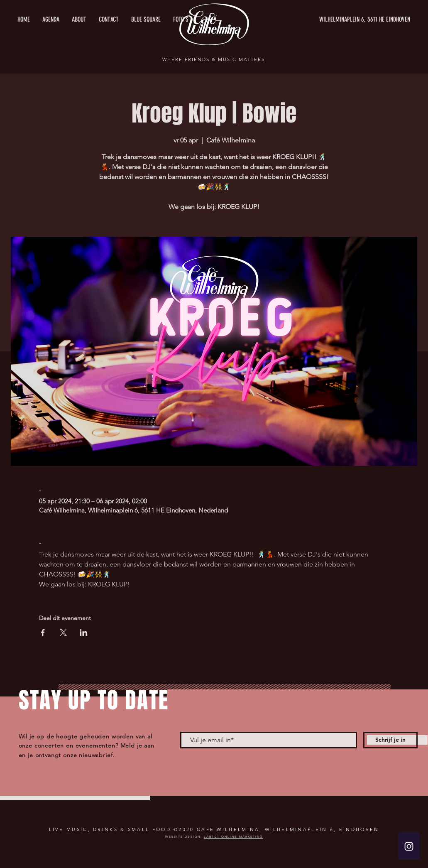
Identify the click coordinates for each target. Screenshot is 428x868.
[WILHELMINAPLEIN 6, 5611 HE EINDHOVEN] (332, 20)
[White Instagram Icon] (409, 846)
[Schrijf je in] (390, 740)
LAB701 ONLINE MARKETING (233, 837)
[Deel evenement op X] (63, 633)
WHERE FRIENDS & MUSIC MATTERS (213, 59)
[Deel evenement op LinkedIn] (84, 633)
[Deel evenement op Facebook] (43, 633)
